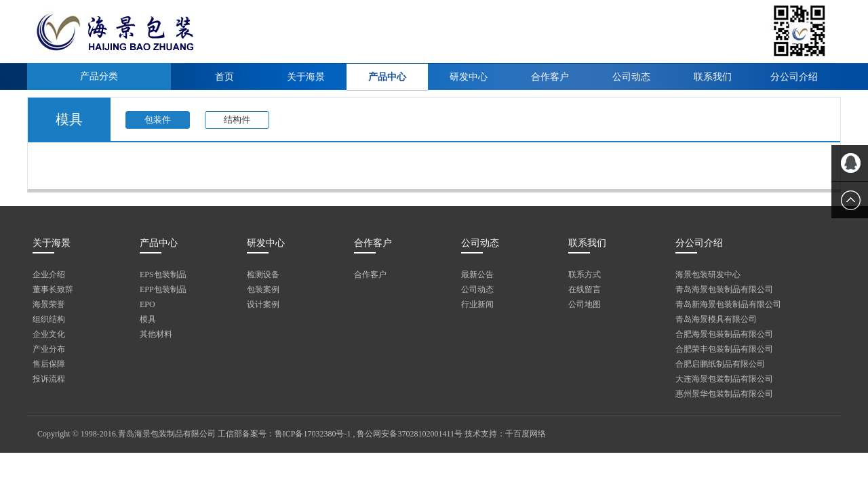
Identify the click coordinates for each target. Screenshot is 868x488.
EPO (147, 304)
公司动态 (631, 77)
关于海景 (306, 77)
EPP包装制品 (163, 289)
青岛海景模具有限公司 (716, 319)
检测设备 (263, 274)
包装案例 (263, 289)
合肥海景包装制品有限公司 (724, 334)
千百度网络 (526, 434)
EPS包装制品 (163, 274)
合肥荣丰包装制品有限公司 (724, 349)
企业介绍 (49, 274)
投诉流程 (49, 379)
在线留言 (585, 289)
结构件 (237, 120)
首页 (224, 77)
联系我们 (713, 77)
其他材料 (156, 334)
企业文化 (49, 334)
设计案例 (263, 304)
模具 (148, 319)
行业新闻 (477, 304)
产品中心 (387, 77)
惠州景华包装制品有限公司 (724, 394)
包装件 (158, 120)
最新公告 (477, 274)
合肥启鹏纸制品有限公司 (720, 364)
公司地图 (585, 304)
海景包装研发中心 (708, 274)
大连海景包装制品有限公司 (724, 379)
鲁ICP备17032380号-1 (313, 434)
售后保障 (49, 364)
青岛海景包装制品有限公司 (724, 289)
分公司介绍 (794, 77)
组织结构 (49, 319)
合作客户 (550, 77)
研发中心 (469, 77)
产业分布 (49, 349)
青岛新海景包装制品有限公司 (728, 304)
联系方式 (585, 274)
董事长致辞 (53, 289)
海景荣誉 (49, 304)
